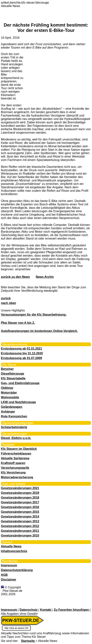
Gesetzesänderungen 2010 (20, 536)
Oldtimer (7, 388)
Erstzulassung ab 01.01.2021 (21, 349)
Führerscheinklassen (16, 454)
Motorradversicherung (17, 477)
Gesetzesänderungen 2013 (20, 521)
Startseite (28, 641)
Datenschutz (29, 610)
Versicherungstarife (15, 468)
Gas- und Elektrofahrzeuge (20, 383)
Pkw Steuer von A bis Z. (18, 323)
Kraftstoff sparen (13, 463)
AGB (4, 575)
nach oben (9, 303)
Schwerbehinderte (14, 427)
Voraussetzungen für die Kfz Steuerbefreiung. (34, 315)
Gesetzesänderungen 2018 (20, 498)
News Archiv (45, 277)
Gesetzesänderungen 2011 (20, 531)
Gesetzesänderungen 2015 (20, 512)
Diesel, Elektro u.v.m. (16, 438)
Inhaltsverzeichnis (14, 551)
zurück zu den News (15, 277)
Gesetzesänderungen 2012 (20, 526)
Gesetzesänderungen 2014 (20, 517)
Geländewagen (12, 407)
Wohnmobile (10, 397)
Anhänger (8, 412)
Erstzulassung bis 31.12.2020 (22, 353)
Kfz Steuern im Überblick (19, 449)
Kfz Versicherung (13, 473)
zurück (6, 298)
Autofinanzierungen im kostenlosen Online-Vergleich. (39, 331)
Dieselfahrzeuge (13, 374)
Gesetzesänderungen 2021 (20, 488)
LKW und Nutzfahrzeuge (18, 402)
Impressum (9, 565)
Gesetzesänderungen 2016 (20, 507)
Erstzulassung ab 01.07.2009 (21, 358)
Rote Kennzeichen (14, 416)
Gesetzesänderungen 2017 (20, 502)
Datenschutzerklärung (17, 570)
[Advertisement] (53, 77)
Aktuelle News (11, 546)
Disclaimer (9, 580)
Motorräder (9, 393)
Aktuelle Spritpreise (15, 458)
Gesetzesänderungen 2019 (20, 493)
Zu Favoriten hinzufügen (72, 610)
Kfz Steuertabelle (13, 378)
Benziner (7, 369)
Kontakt (46, 610)
